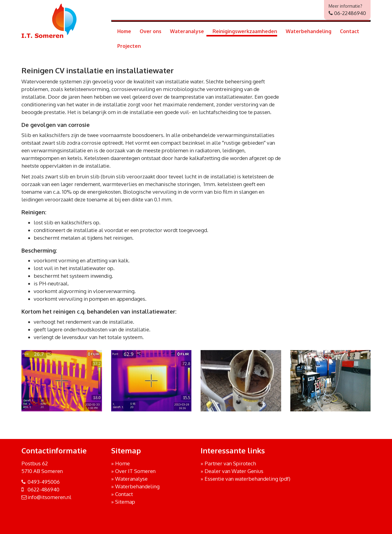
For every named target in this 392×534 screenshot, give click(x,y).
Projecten (129, 46)
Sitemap (125, 502)
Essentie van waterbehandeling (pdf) (247, 479)
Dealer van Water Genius (234, 471)
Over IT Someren (135, 471)
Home (124, 31)
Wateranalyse (187, 31)
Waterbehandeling (309, 31)
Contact (350, 31)
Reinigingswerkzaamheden (245, 31)
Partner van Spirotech (230, 463)
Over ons (151, 31)
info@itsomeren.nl (49, 497)
